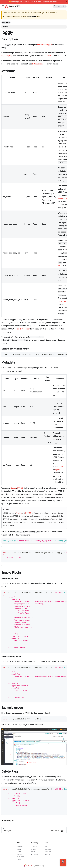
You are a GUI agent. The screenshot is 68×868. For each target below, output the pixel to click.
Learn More (54, 2)
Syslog (14, 488)
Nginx (57, 470)
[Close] (67, 2)
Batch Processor (23, 329)
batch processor (39, 64)
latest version (33, 17)
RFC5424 (48, 56)
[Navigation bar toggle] (3, 6)
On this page (8, 27)
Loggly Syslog (7, 56)
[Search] (60, 6)
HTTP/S (20, 488)
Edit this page (8, 821)
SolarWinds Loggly (44, 45)
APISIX (61, 198)
